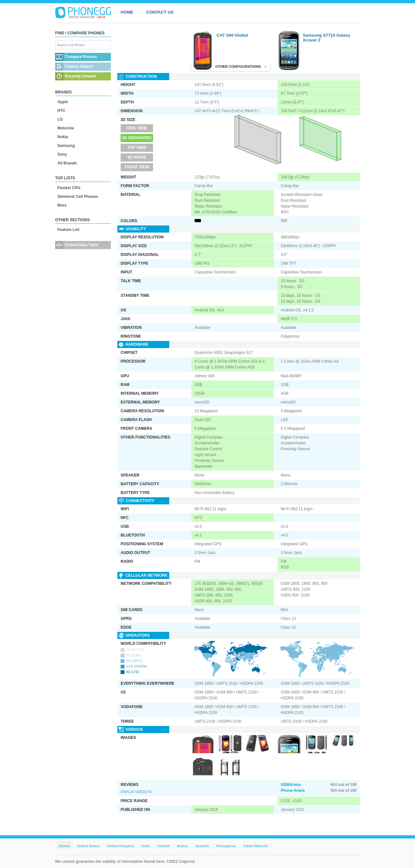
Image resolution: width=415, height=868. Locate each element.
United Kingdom (121, 846)
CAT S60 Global (232, 35)
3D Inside (137, 157)
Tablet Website (255, 846)
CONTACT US (160, 12)
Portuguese (226, 846)
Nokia (63, 137)
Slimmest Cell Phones (78, 197)
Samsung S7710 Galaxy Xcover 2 (326, 38)
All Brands (67, 163)
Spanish (202, 846)
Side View (137, 128)
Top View (137, 148)
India (146, 846)
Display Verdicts (136, 792)
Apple (63, 102)
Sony (62, 154)
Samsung (66, 146)
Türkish (163, 846)
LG (60, 119)
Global (64, 846)
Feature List (68, 230)
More (62, 205)
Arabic (183, 846)
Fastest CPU (69, 188)
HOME (127, 12)
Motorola (66, 128)
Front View (137, 167)
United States (88, 846)
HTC (61, 111)
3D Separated (137, 138)
